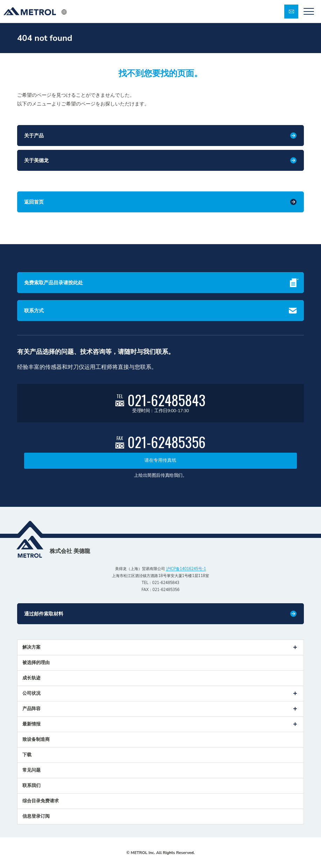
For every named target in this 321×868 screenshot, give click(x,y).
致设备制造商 (36, 739)
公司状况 (31, 693)
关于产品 (34, 136)
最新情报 (31, 724)
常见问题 (31, 770)
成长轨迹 (31, 678)
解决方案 (31, 647)
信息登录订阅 (36, 816)
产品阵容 (31, 709)
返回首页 (34, 202)
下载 (27, 755)
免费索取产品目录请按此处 (53, 283)
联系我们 (31, 786)
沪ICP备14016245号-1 (186, 569)
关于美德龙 (36, 161)
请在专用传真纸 (160, 460)
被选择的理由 (36, 663)
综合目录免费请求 (41, 801)
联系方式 (34, 311)
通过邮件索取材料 (44, 614)
